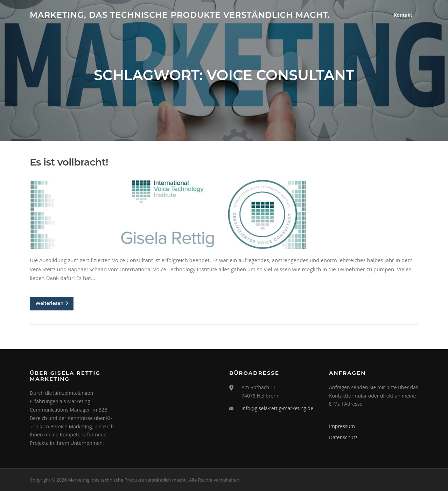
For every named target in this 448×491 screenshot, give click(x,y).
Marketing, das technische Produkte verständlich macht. (180, 15)
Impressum (342, 426)
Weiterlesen (52, 303)
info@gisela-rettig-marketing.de (277, 408)
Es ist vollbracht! (69, 162)
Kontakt (403, 15)
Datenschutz (343, 437)
